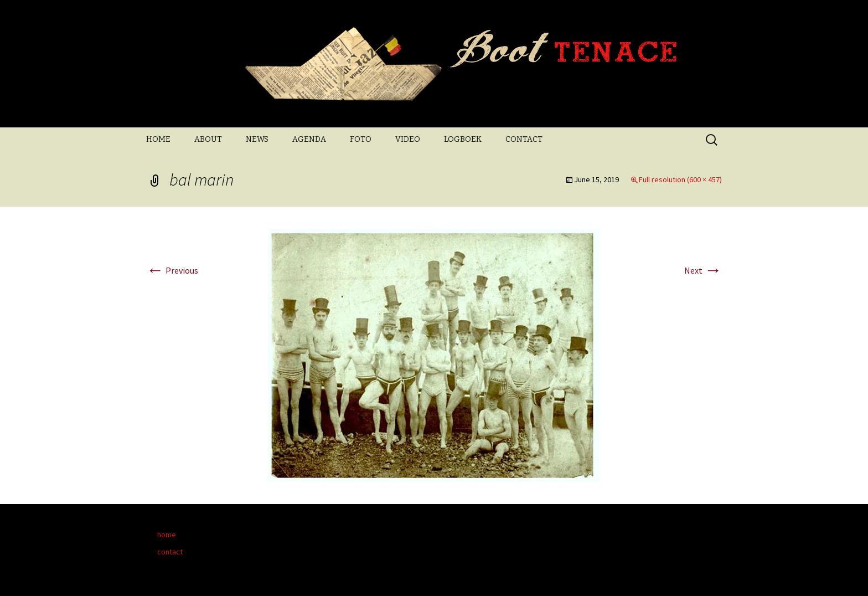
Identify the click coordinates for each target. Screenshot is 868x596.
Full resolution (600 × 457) (680, 179)
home (167, 535)
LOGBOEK (463, 139)
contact (170, 552)
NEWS (257, 139)
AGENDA (309, 139)
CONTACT (524, 139)
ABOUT (208, 139)
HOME (158, 139)
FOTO (361, 139)
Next (703, 270)
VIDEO (408, 139)
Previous (172, 270)
